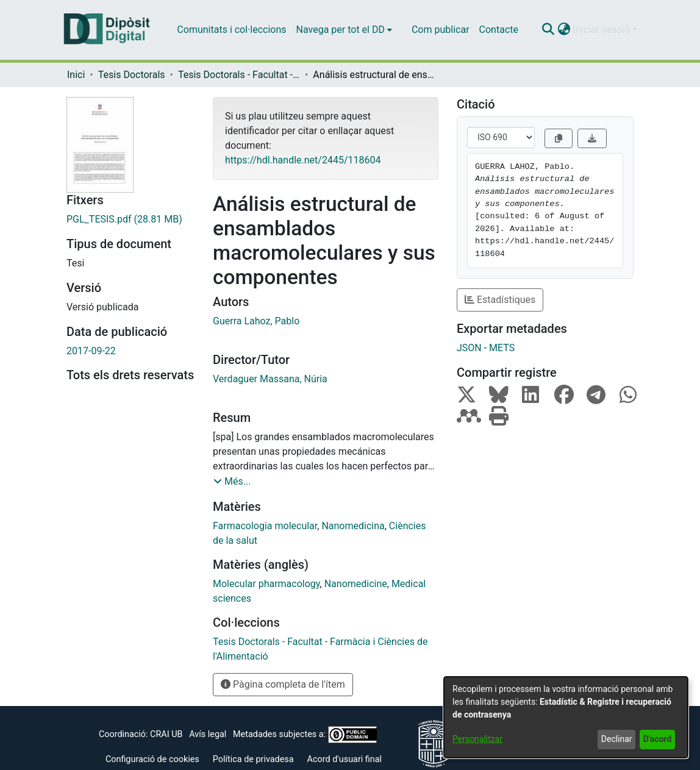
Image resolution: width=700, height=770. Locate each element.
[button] (548, 30)
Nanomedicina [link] (353, 526)
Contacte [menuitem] (499, 30)
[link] (130, 219)
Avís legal (208, 734)
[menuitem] (344, 30)
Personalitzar (477, 739)
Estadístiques (500, 300)
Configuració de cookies (152, 759)
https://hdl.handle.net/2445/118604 (303, 160)
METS (502, 348)
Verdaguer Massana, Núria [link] (270, 379)
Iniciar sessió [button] (602, 30)
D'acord (658, 739)
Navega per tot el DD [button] (341, 30)
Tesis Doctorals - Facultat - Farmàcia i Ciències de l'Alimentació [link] (239, 75)
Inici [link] (76, 75)
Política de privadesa (253, 759)
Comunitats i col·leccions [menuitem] (231, 30)
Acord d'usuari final (345, 759)
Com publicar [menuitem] (441, 30)
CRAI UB (166, 734)
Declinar (617, 739)
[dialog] (566, 717)
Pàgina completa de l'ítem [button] (283, 684)
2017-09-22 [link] (91, 351)
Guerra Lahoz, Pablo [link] (256, 321)
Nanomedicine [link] (356, 584)
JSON (469, 348)
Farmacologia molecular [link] (265, 526)
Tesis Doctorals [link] (132, 75)
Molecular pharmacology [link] (266, 584)
